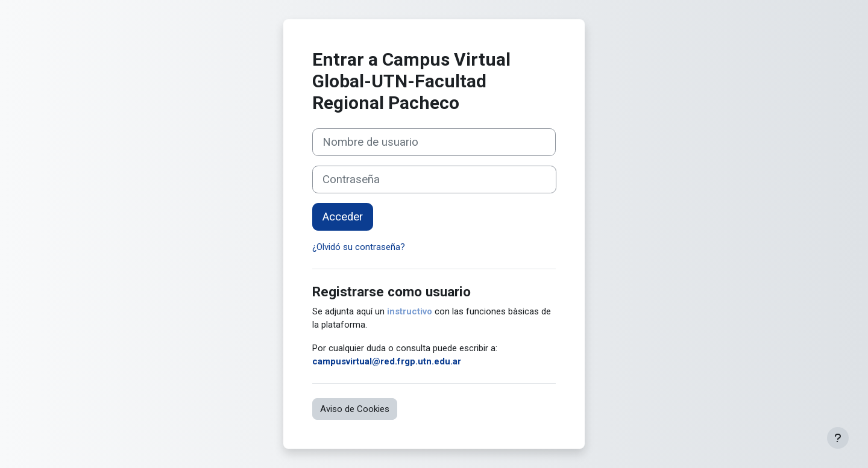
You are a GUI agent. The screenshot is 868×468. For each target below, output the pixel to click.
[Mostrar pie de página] (838, 438)
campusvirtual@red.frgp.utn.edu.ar (387, 361)
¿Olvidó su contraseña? (359, 247)
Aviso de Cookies (355, 409)
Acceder (343, 217)
